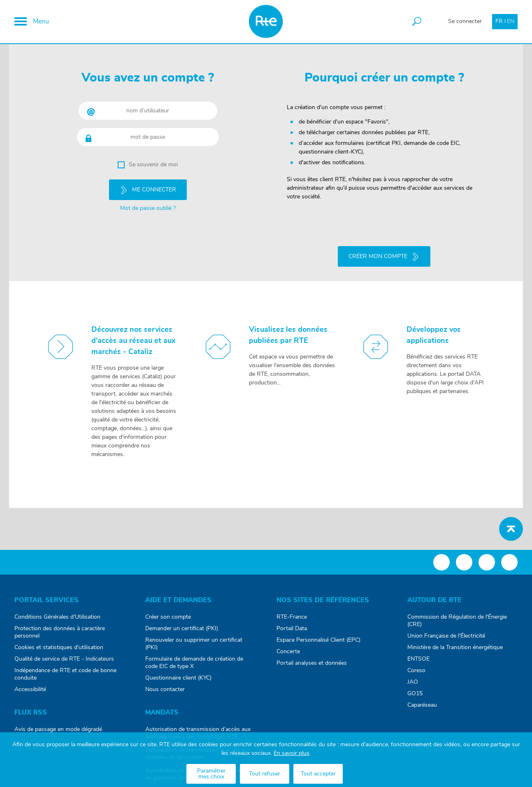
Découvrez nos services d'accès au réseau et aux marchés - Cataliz (134, 340)
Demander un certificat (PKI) (182, 628)
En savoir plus (292, 753)
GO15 (415, 693)
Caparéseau (422, 704)
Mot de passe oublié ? (148, 208)
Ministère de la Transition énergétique (455, 647)
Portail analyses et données (312, 662)
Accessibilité (30, 689)
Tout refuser (265, 774)
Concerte (288, 651)
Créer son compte (168, 616)
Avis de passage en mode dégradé (58, 729)
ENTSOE (418, 658)
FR (499, 21)
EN (511, 21)
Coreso (416, 670)
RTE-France (292, 616)
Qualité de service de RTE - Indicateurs (64, 658)
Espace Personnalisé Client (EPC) (318, 639)
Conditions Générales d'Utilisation (57, 616)
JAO (413, 681)
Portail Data (292, 628)
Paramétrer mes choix (211, 774)
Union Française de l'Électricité (446, 635)
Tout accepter (318, 774)
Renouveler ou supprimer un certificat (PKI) (194, 643)
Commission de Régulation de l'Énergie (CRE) (457, 620)
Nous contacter (165, 689)
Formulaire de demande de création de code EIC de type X (194, 662)
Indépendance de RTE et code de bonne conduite (65, 673)
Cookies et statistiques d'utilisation (59, 647)
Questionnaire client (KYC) (178, 677)
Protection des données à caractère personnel (60, 631)
